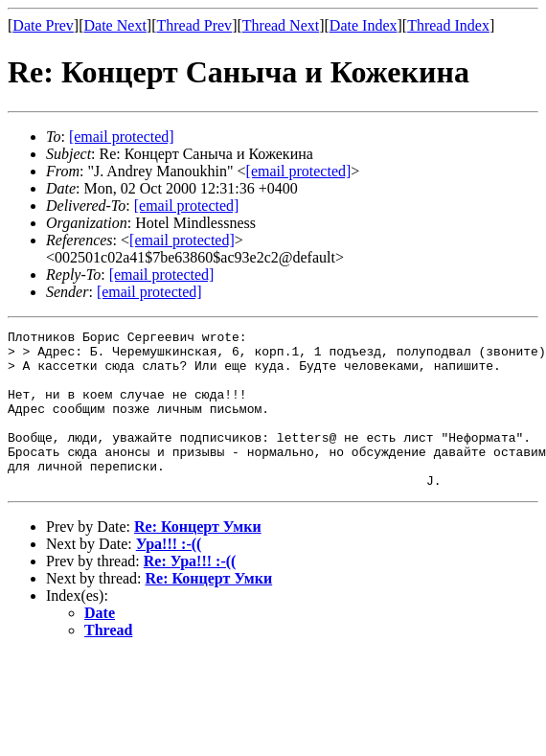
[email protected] (187, 206)
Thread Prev (194, 25)
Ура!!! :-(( (169, 575)
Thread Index (448, 25)
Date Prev (43, 25)
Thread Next (281, 25)
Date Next (115, 25)
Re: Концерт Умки (198, 558)
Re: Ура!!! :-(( (190, 593)
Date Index (364, 25)
